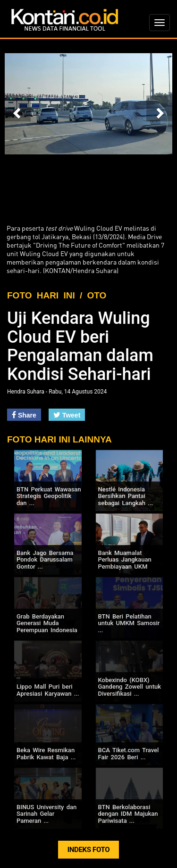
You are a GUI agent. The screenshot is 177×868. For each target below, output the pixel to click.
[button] (18, 108)
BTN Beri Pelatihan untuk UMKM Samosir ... (129, 623)
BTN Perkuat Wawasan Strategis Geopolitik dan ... (49, 496)
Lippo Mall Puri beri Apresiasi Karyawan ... (48, 690)
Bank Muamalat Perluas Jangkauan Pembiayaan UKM (125, 560)
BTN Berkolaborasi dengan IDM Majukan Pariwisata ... (128, 814)
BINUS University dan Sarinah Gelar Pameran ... (46, 814)
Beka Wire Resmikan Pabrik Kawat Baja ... (46, 753)
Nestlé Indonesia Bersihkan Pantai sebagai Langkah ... (126, 496)
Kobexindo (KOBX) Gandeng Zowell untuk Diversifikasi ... (130, 687)
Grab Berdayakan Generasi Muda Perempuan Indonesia (47, 623)
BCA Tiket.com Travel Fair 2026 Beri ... (129, 753)
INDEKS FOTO (89, 850)
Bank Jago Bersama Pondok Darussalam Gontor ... (45, 560)
